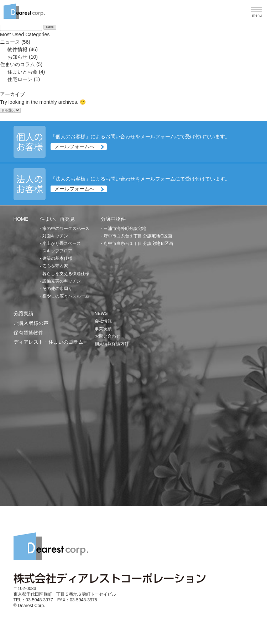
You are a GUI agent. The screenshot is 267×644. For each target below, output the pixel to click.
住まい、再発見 (57, 219)
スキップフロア (57, 251)
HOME (21, 219)
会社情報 (103, 321)
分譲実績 (23, 313)
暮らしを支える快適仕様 (66, 274)
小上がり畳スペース (62, 243)
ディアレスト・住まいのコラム (48, 342)
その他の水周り (57, 289)
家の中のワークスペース (66, 229)
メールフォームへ (74, 146)
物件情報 (17, 49)
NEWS (101, 313)
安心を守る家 (55, 266)
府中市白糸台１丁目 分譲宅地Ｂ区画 (138, 243)
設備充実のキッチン (62, 281)
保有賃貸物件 (28, 333)
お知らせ (17, 57)
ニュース (10, 42)
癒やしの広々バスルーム (66, 296)
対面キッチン (55, 236)
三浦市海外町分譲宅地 (125, 229)
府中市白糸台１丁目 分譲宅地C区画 (138, 236)
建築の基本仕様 (57, 258)
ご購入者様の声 (31, 323)
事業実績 (103, 329)
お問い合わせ (108, 336)
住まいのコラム (17, 64)
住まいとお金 (22, 72)
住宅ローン (20, 79)
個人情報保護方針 (112, 344)
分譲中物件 (113, 219)
